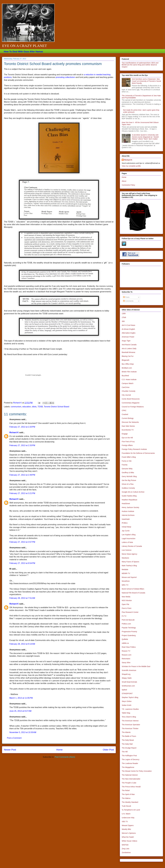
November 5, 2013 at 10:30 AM (23, 732)
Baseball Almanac (129, 352)
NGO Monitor (127, 600)
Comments (128, 301)
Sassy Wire (126, 663)
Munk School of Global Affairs (133, 589)
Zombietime (126, 853)
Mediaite (125, 569)
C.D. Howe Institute (129, 379)
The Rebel (126, 790)
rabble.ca (125, 643)
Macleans (125, 558)
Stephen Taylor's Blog (130, 697)
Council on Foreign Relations (133, 407)
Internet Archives (128, 515)
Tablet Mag (126, 713)
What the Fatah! (128, 837)
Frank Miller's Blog (129, 457)
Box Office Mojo (128, 364)
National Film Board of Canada (133, 593)
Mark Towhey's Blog (129, 566)
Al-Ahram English (128, 329)
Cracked (125, 414)
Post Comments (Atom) (65, 757)
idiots (34, 407)
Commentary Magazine (131, 403)
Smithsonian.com (128, 686)
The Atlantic (126, 732)
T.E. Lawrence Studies (130, 709)
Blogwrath (126, 360)
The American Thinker (130, 728)
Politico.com (126, 624)
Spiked (124, 690)
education (27, 407)
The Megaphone (128, 767)
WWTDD (125, 845)
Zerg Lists (125, 849)
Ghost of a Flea (128, 484)
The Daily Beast (128, 740)
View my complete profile (131, 166)
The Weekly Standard (130, 802)
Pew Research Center (130, 612)
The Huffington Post (129, 756)
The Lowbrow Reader (130, 763)
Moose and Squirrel (129, 577)
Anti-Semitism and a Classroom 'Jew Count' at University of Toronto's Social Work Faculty (146, 81)
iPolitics (125, 523)
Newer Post (10, 750)
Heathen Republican (129, 500)
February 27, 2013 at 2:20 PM (22, 427)
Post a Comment (14, 738)
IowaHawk (126, 519)
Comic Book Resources (131, 399)
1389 (124, 314)
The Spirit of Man (128, 794)
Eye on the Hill (127, 438)
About (124, 181)
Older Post (108, 750)
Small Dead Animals (129, 682)
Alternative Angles (129, 333)
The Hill (125, 752)
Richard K (14, 432)
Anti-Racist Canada (129, 345)
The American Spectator (131, 725)
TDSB (40, 407)
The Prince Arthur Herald (131, 787)
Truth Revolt (126, 806)
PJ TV (124, 616)
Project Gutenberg (129, 635)
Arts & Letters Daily (129, 349)
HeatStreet (126, 504)
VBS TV (125, 822)
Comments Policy (128, 185)
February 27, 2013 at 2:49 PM (22, 475)
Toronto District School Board (57, 407)
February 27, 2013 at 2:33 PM (22, 445)
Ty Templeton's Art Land (131, 810)
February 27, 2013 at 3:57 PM (22, 542)
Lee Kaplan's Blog (129, 535)
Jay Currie (126, 531)
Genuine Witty (127, 469)
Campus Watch (128, 383)
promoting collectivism (65, 77)
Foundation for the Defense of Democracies (138, 453)
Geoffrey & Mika (128, 473)
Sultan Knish (127, 705)
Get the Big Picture (129, 480)
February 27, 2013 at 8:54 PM (22, 563)
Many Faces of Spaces (130, 562)
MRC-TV (125, 585)
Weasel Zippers (128, 825)
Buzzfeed (125, 376)
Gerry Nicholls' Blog (129, 476)
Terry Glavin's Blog (129, 717)
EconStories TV (128, 430)
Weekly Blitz (126, 829)
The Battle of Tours (129, 736)
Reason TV (126, 651)
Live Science (127, 550)
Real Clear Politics (129, 647)
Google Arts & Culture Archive (133, 492)
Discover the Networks (130, 422)
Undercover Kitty (128, 818)
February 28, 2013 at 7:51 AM (22, 598)
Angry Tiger (126, 341)
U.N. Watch (126, 814)
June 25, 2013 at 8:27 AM (20, 711)
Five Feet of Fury (128, 442)
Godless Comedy (128, 488)
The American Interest (130, 721)
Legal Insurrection (129, 539)
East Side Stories (128, 426)
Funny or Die (127, 461)
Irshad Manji (126, 527)
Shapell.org (126, 674)
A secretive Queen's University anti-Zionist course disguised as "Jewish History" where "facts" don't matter (145, 137)
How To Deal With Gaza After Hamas (23, 52)
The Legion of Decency (131, 759)
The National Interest (130, 775)
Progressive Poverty (129, 632)
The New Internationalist (131, 779)
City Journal (126, 395)
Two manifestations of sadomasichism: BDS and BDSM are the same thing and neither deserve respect (140, 65)
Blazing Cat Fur (128, 356)
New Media (126, 597)
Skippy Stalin (127, 678)
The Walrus (126, 798)
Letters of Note (127, 542)
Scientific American (129, 670)
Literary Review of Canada (132, 546)
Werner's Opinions (129, 833)
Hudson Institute (128, 511)
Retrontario (126, 659)
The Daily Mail (127, 744)
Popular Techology (129, 628)
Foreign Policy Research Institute (134, 449)
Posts (126, 297)
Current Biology (128, 418)
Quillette (125, 639)
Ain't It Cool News (128, 325)
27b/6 (124, 317)
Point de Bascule (128, 620)
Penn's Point (126, 608)
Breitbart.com (127, 368)
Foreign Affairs (127, 445)
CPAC (124, 410)
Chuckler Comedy (129, 391)
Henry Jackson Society (130, 507)
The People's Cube (129, 783)
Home (59, 750)
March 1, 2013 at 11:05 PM (21, 698)
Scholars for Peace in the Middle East (136, 666)
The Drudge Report (129, 748)
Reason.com (127, 655)
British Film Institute (129, 372)
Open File (125, 604)
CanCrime (126, 387)
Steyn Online (127, 701)
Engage (125, 434)
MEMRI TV (126, 573)
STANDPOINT (127, 693)
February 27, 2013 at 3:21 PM (22, 493)
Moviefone (126, 581)
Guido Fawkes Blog (129, 496)
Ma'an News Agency (129, 554)
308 (123, 321)
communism (16, 407)
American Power (128, 337)
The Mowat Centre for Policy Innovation (137, 771)
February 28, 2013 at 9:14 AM (22, 644)
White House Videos (129, 841)
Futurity (125, 465)
